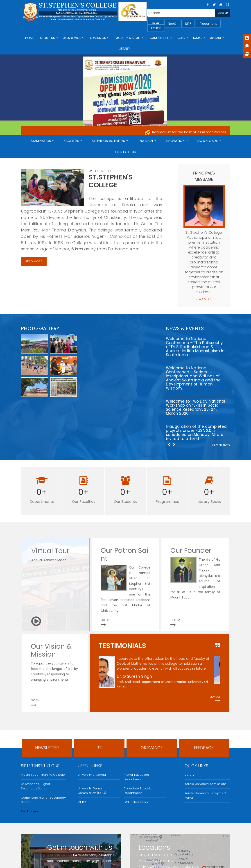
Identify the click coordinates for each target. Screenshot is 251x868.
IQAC (181, 38)
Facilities (71, 141)
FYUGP (156, 28)
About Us (47, 38)
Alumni (215, 38)
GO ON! (105, 576)
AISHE (155, 24)
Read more (28, 767)
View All (215, 653)
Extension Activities (108, 141)
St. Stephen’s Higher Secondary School (36, 742)
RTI (99, 704)
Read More (34, 261)
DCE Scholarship (136, 758)
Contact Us (125, 152)
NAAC (172, 24)
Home (30, 38)
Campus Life (159, 38)
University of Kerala (92, 731)
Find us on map (156, 835)
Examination (41, 141)
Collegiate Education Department (139, 747)
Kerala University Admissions (206, 740)
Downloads (208, 141)
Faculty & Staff (128, 38)
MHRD (82, 758)
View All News (221, 401)
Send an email (95, 835)
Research (145, 141)
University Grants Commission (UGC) (92, 747)
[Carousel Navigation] (171, 400)
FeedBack (204, 704)
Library (124, 49)
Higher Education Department (136, 733)
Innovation (175, 141)
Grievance (152, 704)
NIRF (188, 24)
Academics (72, 38)
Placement (208, 24)
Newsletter (47, 704)
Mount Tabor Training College (43, 731)
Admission (98, 38)
